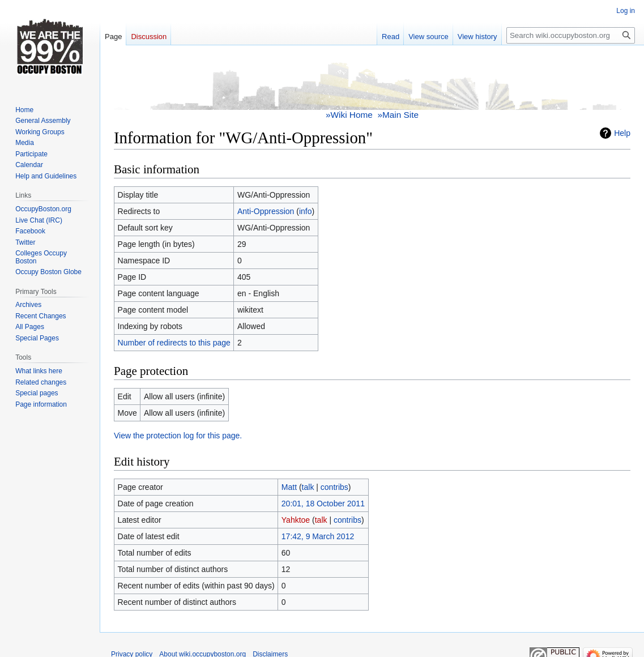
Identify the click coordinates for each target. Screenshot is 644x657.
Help (622, 133)
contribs (334, 487)
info (306, 211)
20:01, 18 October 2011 (323, 504)
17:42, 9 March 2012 (318, 536)
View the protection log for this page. (178, 436)
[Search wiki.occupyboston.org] (571, 35)
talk (308, 487)
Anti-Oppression (266, 211)
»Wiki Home (349, 115)
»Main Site (398, 115)
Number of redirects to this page (174, 343)
